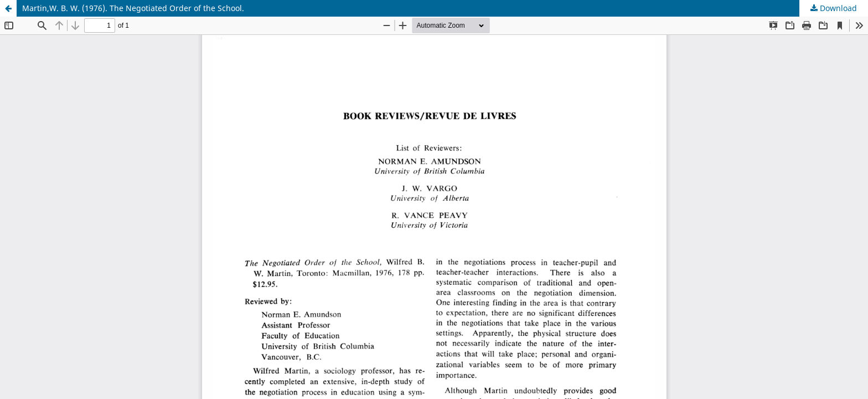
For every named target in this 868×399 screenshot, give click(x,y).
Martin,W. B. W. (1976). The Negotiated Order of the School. (133, 8)
